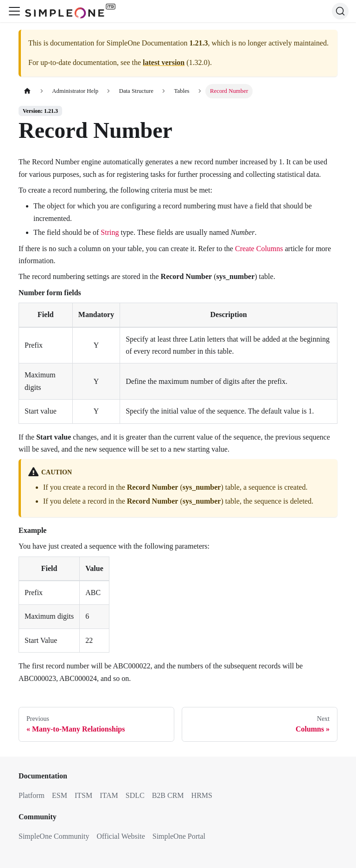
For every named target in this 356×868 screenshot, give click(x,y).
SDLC (135, 795)
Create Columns (259, 249)
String (110, 232)
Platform (32, 795)
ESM (60, 795)
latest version (164, 62)
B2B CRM (168, 795)
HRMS (202, 795)
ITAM (109, 795)
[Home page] (27, 91)
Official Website (121, 836)
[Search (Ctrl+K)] (340, 11)
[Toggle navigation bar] (14, 11)
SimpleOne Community (54, 836)
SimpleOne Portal (179, 836)
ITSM (83, 795)
